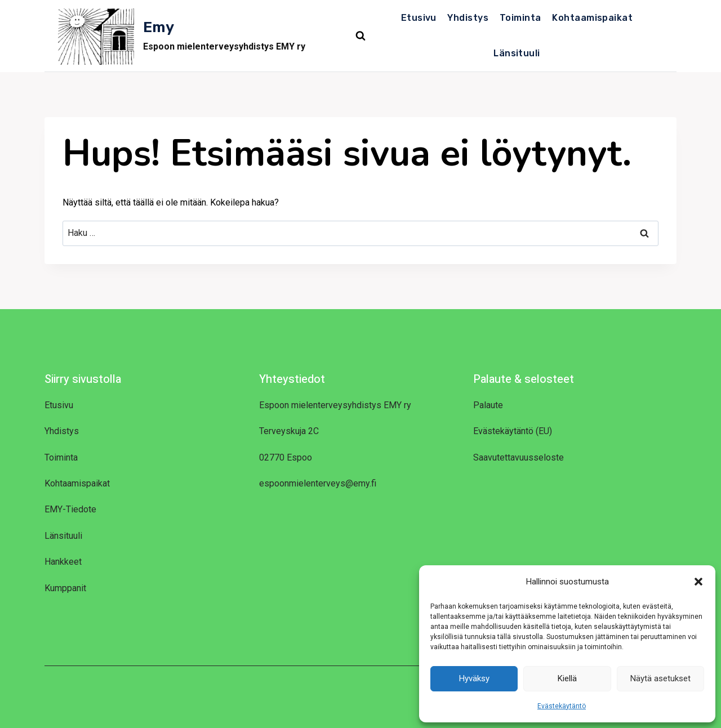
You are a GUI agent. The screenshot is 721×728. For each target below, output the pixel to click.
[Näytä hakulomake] (360, 36)
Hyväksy (474, 678)
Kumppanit (65, 588)
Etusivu (419, 18)
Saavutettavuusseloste (519, 457)
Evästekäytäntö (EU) (513, 431)
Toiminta (520, 18)
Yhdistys (468, 18)
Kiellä (567, 678)
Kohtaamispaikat (592, 18)
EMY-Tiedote (70, 509)
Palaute (488, 405)
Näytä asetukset (660, 678)
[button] (698, 582)
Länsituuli (517, 53)
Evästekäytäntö (562, 706)
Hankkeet (63, 562)
